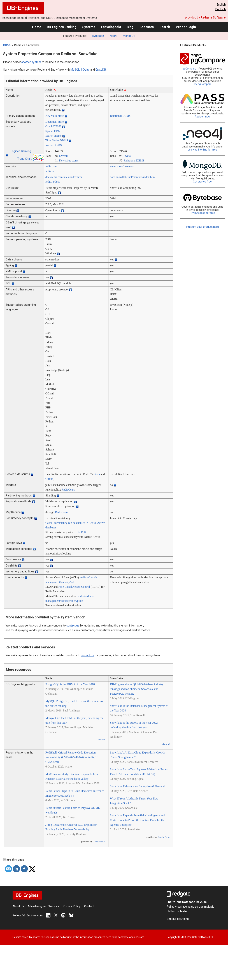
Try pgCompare (203, 84)
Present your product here (203, 227)
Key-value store (55, 116)
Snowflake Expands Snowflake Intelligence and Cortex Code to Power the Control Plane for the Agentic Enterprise (137, 820)
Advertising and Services (43, 906)
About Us (18, 906)
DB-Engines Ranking (62, 27)
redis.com (51, 166)
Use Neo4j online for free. (203, 150)
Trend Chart (25, 159)
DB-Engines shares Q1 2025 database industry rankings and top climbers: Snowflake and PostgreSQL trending (137, 689)
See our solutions (178, 919)
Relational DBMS (120, 116)
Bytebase (98, 36)
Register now (203, 117)
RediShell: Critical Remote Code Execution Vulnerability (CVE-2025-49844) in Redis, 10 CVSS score (72, 757)
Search (165, 27)
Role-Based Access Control (74, 587)
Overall (63, 156)
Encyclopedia (111, 27)
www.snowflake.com (122, 166)
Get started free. (203, 182)
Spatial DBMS (54, 131)
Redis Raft (80, 532)
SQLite (85, 70)
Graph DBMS (53, 126)
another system (31, 62)
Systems (89, 27)
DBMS (7, 45)
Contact (89, 906)
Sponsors (147, 27)
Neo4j (113, 36)
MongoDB (129, 36)
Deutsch (220, 9)
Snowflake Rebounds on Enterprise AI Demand (137, 786)
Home (37, 27)
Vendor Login (186, 27)
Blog (130, 27)
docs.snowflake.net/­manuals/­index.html (133, 177)
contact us (73, 626)
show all (102, 740)
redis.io (50, 171)
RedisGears (68, 490)
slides (97, 474)
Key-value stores (69, 160)
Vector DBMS (54, 145)
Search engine (53, 136)
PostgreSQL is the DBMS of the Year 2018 (70, 684)
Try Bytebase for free (203, 213)
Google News (99, 842)
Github (49, 479)
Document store (55, 122)
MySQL (75, 70)
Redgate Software (213, 18)
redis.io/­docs (53, 182)
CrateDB (101, 70)
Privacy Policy (72, 906)
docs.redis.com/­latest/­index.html (64, 177)
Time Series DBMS (57, 140)
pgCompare (189, 69)
